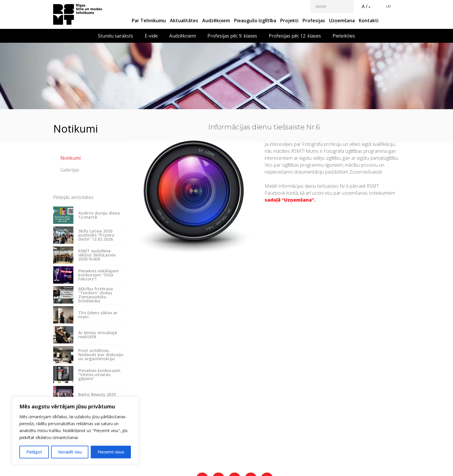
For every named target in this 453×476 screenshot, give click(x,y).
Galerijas (70, 170)
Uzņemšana (342, 21)
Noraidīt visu (70, 452)
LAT (389, 6)
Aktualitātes (184, 21)
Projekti (289, 21)
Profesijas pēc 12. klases (295, 36)
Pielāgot (34, 452)
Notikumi (70, 158)
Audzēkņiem (216, 21)
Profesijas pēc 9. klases (232, 36)
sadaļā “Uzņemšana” (289, 200)
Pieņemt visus (111, 452)
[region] (75, 431)
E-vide (151, 36)
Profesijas (314, 21)
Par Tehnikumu (149, 21)
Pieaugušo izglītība (255, 21)
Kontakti (369, 21)
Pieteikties (344, 36)
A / (365, 6)
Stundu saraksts (116, 36)
